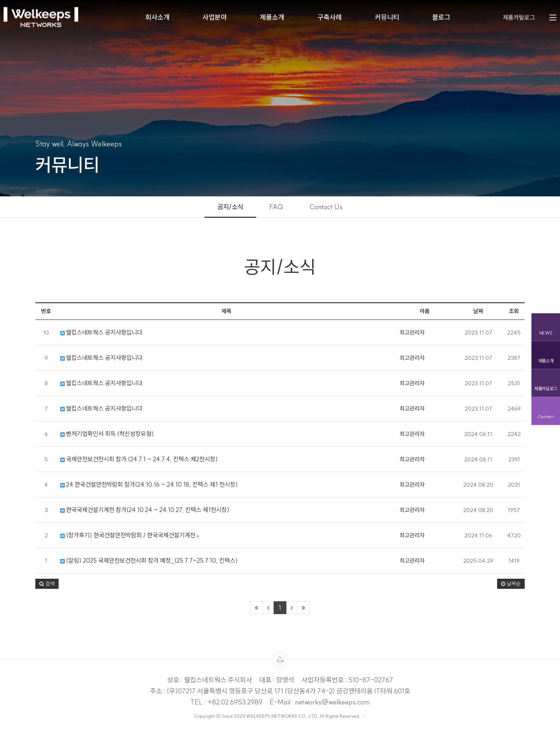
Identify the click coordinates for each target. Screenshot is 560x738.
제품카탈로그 (519, 18)
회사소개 (157, 18)
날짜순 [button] (511, 588)
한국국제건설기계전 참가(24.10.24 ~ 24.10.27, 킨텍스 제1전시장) (145, 514)
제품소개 (272, 18)
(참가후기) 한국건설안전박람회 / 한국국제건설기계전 (129, 539)
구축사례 (330, 18)
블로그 (441, 18)
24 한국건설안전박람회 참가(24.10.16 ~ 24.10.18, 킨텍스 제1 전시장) (149, 488)
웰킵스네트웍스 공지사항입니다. (102, 336)
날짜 (478, 315)
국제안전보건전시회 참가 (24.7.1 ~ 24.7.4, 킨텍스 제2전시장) (139, 463)
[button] (47, 588)
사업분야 (215, 18)
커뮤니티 (387, 18)
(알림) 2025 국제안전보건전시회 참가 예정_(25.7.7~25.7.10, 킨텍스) (149, 564)
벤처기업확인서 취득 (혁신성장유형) (107, 438)
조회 (514, 315)
